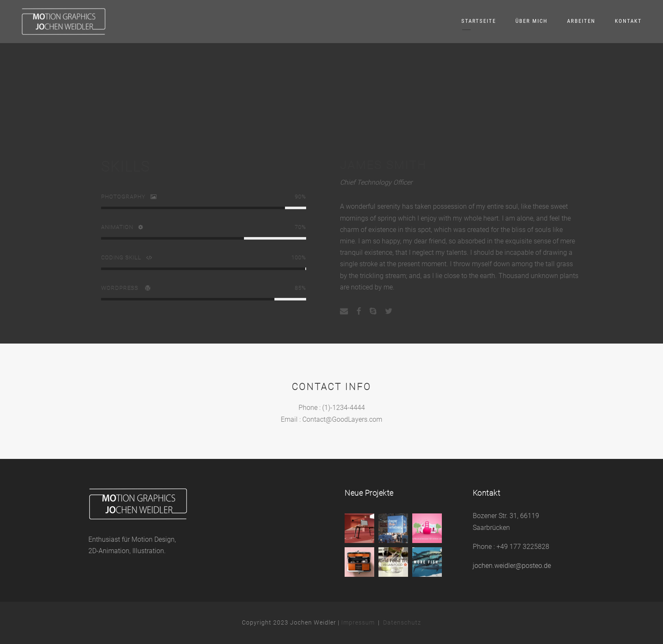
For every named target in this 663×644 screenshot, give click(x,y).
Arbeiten (581, 21)
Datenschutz (402, 622)
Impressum (358, 622)
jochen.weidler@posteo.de (512, 566)
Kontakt (628, 21)
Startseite (479, 21)
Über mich (531, 21)
